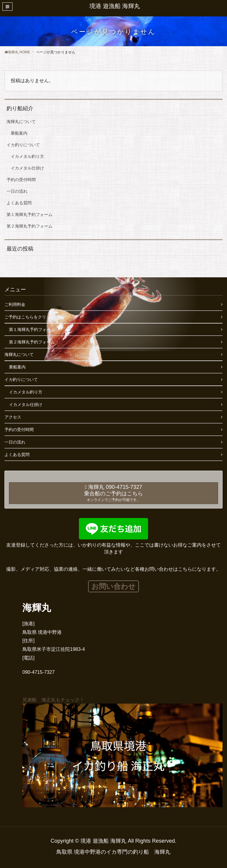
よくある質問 (19, 203)
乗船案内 (19, 133)
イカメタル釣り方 (27, 156)
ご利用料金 (15, 304)
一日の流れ (17, 191)
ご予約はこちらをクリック (29, 317)
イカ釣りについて (23, 145)
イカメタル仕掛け (27, 168)
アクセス (13, 417)
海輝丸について (21, 122)
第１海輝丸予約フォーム (29, 214)
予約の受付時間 (21, 180)
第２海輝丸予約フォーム (29, 226)
